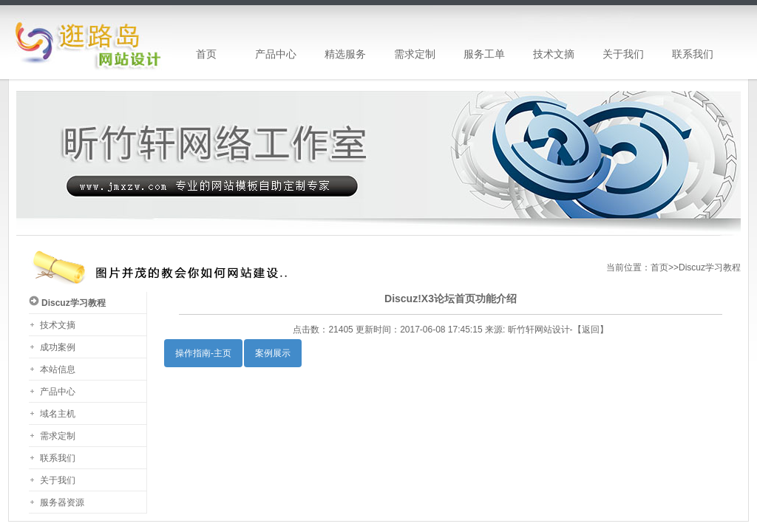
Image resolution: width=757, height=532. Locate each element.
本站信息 (58, 369)
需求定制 (58, 436)
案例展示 (273, 353)
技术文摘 (58, 325)
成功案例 (58, 347)
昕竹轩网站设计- (540, 330)
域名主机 (58, 414)
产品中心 (58, 392)
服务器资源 (62, 502)
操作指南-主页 (203, 353)
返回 (591, 330)
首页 (659, 267)
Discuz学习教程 (710, 267)
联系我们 (58, 458)
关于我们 (58, 480)
